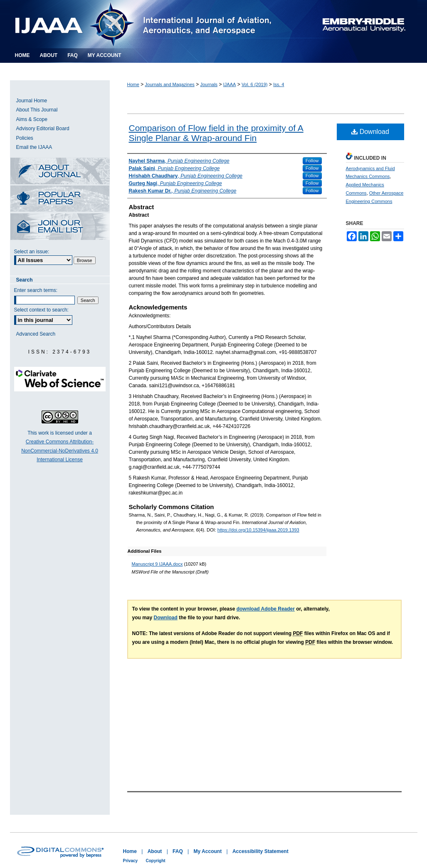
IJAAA (230, 84)
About (155, 851)
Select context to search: (41, 310)
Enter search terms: (36, 290)
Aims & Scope (32, 119)
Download (370, 132)
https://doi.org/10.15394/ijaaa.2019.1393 (258, 530)
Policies (25, 138)
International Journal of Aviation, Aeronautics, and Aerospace (153, 24)
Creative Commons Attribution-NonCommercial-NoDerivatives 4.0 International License (60, 451)
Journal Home (32, 101)
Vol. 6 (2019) (254, 84)
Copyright (155, 861)
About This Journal (37, 110)
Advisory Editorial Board (43, 129)
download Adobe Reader (266, 609)
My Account (208, 851)
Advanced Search (36, 334)
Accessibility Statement (260, 851)
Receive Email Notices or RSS (60, 227)
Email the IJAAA (34, 147)
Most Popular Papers (60, 199)
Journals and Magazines (170, 84)
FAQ (178, 851)
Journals (209, 84)
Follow (312, 161)
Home (133, 84)
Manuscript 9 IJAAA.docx (157, 564)
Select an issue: (32, 252)
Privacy (131, 861)
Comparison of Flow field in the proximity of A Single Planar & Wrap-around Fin (216, 133)
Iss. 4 (279, 84)
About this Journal (60, 172)
